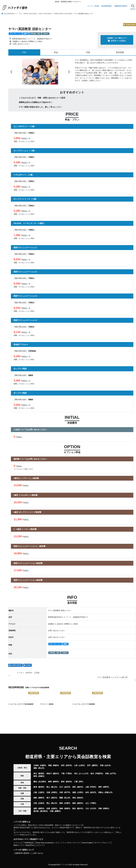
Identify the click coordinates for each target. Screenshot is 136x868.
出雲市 (67, 803)
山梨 (87, 787)
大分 (87, 808)
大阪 (35, 792)
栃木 (92, 773)
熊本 (74, 808)
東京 (35, 773)
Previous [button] (11, 72)
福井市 (80, 787)
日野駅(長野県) (16, 665)
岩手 (89, 765)
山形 (76, 765)
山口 (87, 803)
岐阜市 (69, 781)
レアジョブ (18, 843)
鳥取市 (80, 803)
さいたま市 (83, 773)
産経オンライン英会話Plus (24, 845)
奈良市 (93, 792)
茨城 (107, 773)
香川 (48, 798)
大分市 (93, 808)
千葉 (63, 773)
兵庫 (61, 792)
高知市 (80, 798)
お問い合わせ (38, 853)
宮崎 (100, 808)
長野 (100, 787)
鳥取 (74, 803)
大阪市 (41, 792)
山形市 (82, 765)
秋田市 (69, 765)
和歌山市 (109, 792)
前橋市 (41, 776)
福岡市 (41, 808)
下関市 (93, 803)
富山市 (54, 787)
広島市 (41, 803)
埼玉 (76, 773)
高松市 (54, 798)
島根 (61, 803)
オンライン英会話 (93, 6)
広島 (35, 803)
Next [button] (69, 72)
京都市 (54, 792)
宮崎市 (106, 808)
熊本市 (80, 808)
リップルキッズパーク (71, 843)
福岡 (35, 808)
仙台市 (108, 765)
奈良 (87, 792)
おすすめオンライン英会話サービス (28, 839)
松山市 (67, 798)
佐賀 (48, 808)
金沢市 (67, 787)
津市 (81, 781)
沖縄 (52, 811)
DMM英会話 (29, 843)
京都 (48, 792)
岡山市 (54, 803)
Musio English (87, 843)
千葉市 (69, 773)
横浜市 (56, 773)
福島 (35, 768)
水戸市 (113, 773)
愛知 (35, 781)
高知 (74, 798)
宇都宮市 (99, 773)
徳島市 (41, 798)
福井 (74, 787)
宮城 (102, 765)
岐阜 (63, 781)
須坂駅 (28, 665)
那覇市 (58, 811)
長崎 (61, 808)
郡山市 (41, 768)
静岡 (50, 781)
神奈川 (49, 773)
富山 (48, 787)
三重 (76, 781)
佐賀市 (54, 808)
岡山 (48, 803)
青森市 (56, 765)
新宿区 (41, 773)
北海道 (36, 765)
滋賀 (74, 792)
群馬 (35, 776)
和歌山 (101, 792)
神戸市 (67, 792)
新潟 (35, 787)
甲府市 (93, 787)
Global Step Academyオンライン (48, 843)
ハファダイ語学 (66, 864)
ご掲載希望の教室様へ (121, 6)
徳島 (35, 798)
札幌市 (43, 765)
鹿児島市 (44, 811)
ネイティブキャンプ (102, 843)
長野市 (106, 787)
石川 (61, 787)
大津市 (80, 792)
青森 (50, 765)
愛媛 (61, 798)
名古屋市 (42, 781)
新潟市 (41, 787)
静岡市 (56, 781)
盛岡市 (95, 765)
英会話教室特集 (106, 6)
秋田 (63, 765)
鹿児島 (36, 811)
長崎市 (67, 808)
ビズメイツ (41, 845)
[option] (40, 72)
